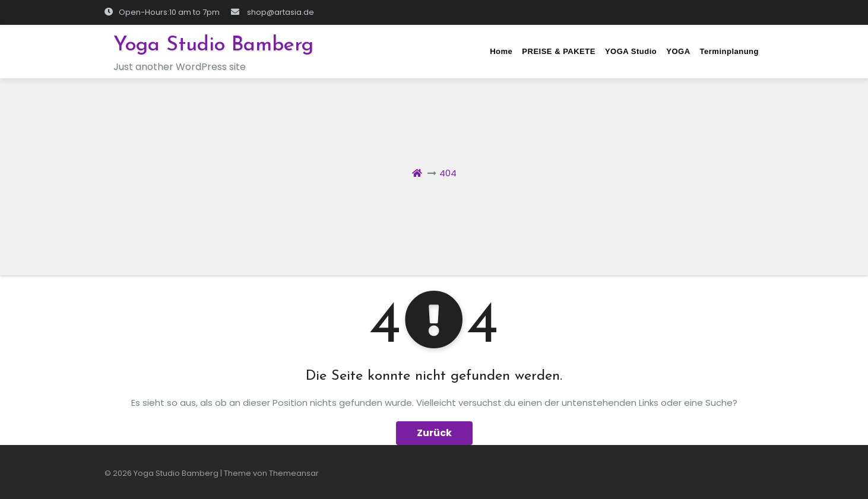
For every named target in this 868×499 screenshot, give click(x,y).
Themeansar (294, 473)
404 (448, 173)
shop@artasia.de (273, 12)
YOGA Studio (631, 51)
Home (501, 51)
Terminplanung (729, 51)
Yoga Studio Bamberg (213, 45)
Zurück (434, 433)
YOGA (678, 51)
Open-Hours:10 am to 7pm (162, 12)
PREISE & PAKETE (559, 51)
